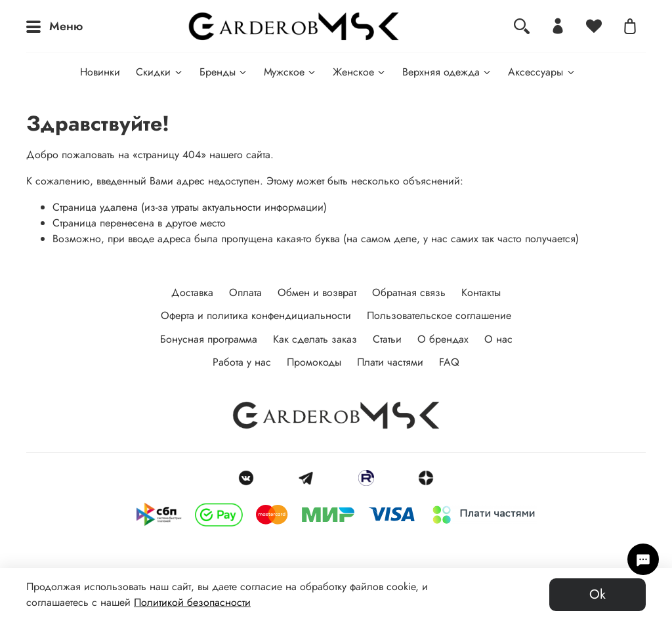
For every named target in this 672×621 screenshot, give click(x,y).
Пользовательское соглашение (439, 315)
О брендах (443, 339)
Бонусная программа (209, 339)
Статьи (387, 339)
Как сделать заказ (315, 339)
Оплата (245, 292)
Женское (360, 72)
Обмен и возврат (317, 292)
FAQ (449, 362)
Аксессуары (542, 72)
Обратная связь (409, 292)
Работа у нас (242, 362)
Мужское (290, 72)
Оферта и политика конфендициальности (256, 315)
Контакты (481, 292)
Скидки (159, 72)
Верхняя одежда (447, 72)
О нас (498, 339)
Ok (598, 594)
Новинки (100, 72)
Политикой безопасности (192, 602)
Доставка (192, 292)
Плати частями (390, 362)
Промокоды (314, 362)
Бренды (224, 72)
